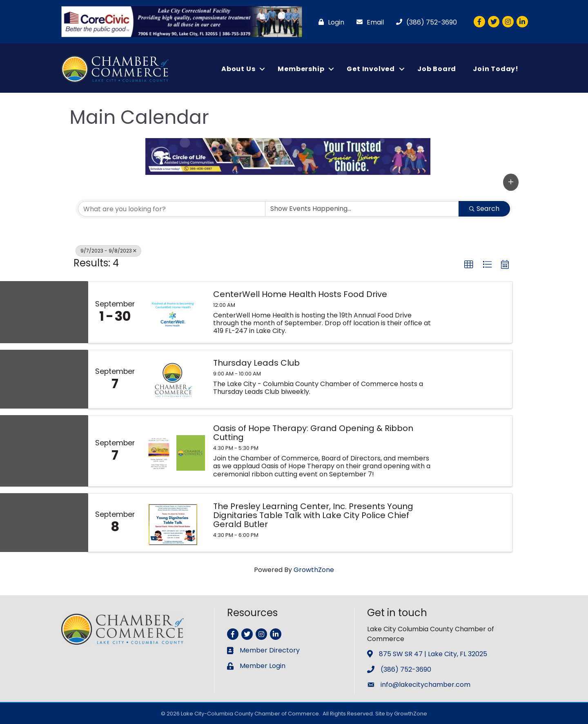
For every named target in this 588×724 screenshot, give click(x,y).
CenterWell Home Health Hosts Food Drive (300, 294)
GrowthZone (314, 570)
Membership (301, 69)
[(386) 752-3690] (424, 22)
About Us (238, 69)
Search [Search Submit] (484, 209)
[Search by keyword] (172, 209)
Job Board (437, 69)
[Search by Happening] (362, 209)
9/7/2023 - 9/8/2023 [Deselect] (108, 251)
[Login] (329, 22)
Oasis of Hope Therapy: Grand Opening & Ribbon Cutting (313, 433)
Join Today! (496, 69)
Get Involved (371, 69)
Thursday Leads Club (256, 363)
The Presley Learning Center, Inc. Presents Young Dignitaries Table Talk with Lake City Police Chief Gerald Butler (313, 515)
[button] (511, 182)
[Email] (368, 22)
